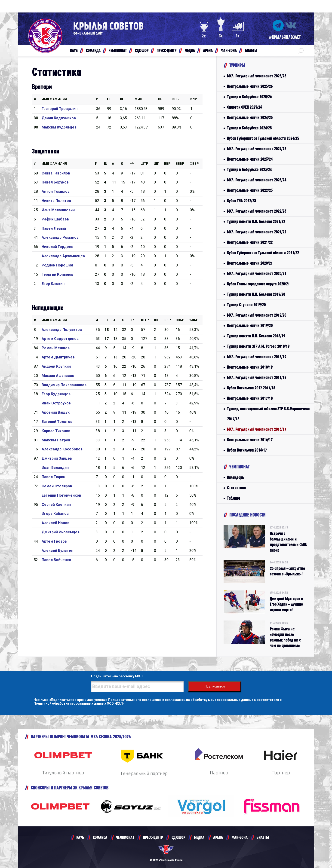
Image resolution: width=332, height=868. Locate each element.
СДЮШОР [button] (142, 50)
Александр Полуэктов (62, 330)
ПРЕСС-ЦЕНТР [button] (166, 50)
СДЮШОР (178, 837)
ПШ (110, 99)
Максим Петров (56, 440)
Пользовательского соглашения (135, 700)
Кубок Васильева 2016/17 (247, 450)
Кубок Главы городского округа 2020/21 (258, 284)
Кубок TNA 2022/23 (241, 201)
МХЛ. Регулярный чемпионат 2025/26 (257, 76)
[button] (301, 51)
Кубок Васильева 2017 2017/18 (251, 388)
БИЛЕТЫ (263, 837)
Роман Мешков (56, 348)
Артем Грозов (54, 541)
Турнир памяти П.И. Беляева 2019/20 (256, 294)
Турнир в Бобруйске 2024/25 (249, 128)
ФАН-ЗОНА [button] (229, 50)
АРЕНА (218, 837)
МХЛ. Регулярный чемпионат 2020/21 (257, 274)
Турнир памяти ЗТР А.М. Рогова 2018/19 (258, 346)
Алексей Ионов (55, 523)
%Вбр (194, 164)
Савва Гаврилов (56, 173)
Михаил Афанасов (58, 376)
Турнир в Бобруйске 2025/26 (249, 97)
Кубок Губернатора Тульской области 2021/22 (263, 253)
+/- (132, 164)
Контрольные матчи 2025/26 (250, 86)
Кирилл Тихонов (56, 431)
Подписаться (215, 686)
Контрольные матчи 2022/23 (250, 190)
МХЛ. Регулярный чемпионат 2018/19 (257, 357)
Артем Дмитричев (58, 357)
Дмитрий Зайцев (57, 458)
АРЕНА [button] (208, 50)
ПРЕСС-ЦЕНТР (153, 837)
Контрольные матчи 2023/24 (250, 159)
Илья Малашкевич (58, 210)
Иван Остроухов (56, 403)
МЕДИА (199, 837)
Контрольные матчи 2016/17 (250, 440)
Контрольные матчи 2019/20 (250, 325)
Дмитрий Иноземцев (61, 532)
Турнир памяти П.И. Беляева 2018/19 (256, 336)
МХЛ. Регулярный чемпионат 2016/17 (257, 429)
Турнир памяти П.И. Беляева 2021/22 (256, 222)
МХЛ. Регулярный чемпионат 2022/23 (257, 211)
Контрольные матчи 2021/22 (250, 242)
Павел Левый (54, 228)
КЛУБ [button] (74, 50)
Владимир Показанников (64, 385)
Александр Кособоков (62, 449)
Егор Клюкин (53, 284)
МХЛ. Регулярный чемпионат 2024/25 (257, 149)
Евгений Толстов (57, 422)
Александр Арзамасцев (63, 256)
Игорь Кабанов (55, 514)
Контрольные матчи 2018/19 (250, 367)
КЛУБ (80, 837)
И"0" (194, 99)
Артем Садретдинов (60, 339)
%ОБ (175, 99)
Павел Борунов (55, 182)
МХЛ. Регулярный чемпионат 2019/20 (257, 315)
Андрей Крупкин (56, 366)
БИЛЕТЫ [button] (251, 50)
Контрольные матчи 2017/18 (250, 398)
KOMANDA (100, 837)
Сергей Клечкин (56, 505)
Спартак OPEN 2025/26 (244, 107)
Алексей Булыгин (57, 551)
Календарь (235, 477)
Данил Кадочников (59, 118)
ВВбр (180, 164)
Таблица (234, 498)
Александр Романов (60, 237)
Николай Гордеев (57, 247)
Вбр (167, 164)
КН (122, 99)
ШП (157, 164)
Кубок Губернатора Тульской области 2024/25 (263, 138)
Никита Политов (56, 201)
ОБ (160, 99)
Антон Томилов (56, 191)
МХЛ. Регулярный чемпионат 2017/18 (257, 377)
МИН (138, 99)
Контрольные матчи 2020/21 (250, 263)
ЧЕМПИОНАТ (125, 837)
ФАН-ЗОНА (240, 837)
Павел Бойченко (56, 560)
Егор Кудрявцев (56, 394)
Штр (144, 164)
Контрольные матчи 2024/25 (250, 118)
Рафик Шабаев (55, 219)
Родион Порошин (57, 265)
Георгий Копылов (57, 274)
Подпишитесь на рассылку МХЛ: (117, 676)
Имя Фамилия (54, 99)
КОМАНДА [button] (93, 50)
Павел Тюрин (53, 477)
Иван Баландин (55, 468)
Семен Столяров (57, 486)
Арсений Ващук (56, 412)
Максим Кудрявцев (59, 127)
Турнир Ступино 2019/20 (246, 305)
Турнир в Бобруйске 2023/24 (249, 170)
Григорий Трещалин (60, 109)
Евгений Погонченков (61, 495)
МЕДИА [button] (190, 50)
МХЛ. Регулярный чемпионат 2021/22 (257, 232)
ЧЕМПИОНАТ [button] (118, 50)
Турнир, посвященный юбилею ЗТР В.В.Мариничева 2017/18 (268, 414)
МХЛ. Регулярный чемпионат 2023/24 (257, 180)
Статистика (236, 488)
